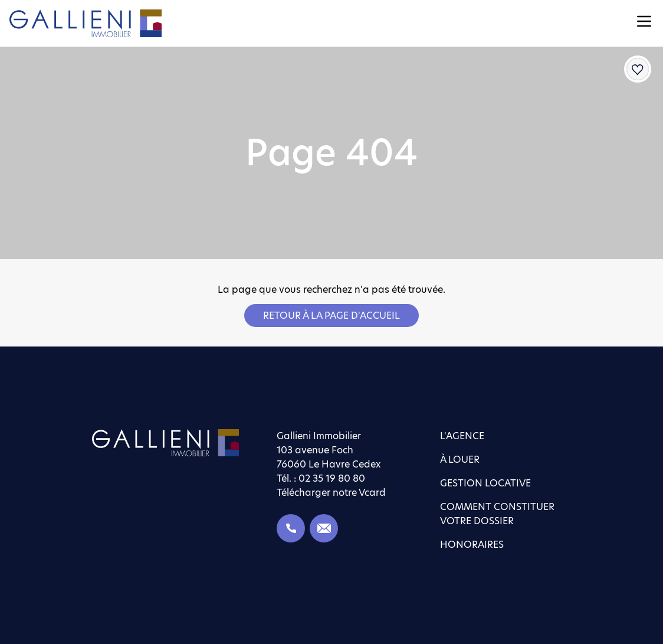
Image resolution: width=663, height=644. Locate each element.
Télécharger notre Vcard (331, 493)
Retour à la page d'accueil (331, 316)
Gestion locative (485, 483)
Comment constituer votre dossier (497, 514)
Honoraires (472, 545)
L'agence (462, 436)
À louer (460, 460)
